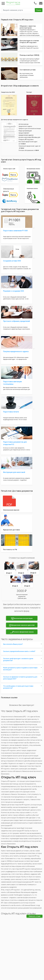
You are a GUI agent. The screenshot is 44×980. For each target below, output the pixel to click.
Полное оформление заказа (22, 632)
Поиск (39, 10)
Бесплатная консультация (22, 619)
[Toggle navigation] (3, 3)
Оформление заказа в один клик (22, 625)
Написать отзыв (34, 916)
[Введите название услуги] (18, 10)
